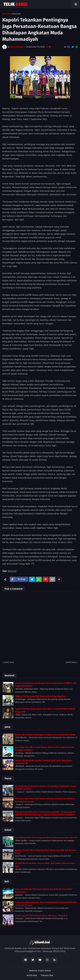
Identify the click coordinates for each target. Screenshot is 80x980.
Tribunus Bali (47, 975)
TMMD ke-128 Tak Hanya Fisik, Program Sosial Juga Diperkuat (40, 696)
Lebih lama (71, 662)
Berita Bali (32, 975)
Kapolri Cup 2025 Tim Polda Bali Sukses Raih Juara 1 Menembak (41, 916)
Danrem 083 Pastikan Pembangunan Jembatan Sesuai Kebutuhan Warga (45, 735)
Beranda (6, 14)
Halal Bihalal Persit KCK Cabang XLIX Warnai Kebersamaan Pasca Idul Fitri (46, 838)
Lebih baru (9, 662)
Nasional (16, 14)
